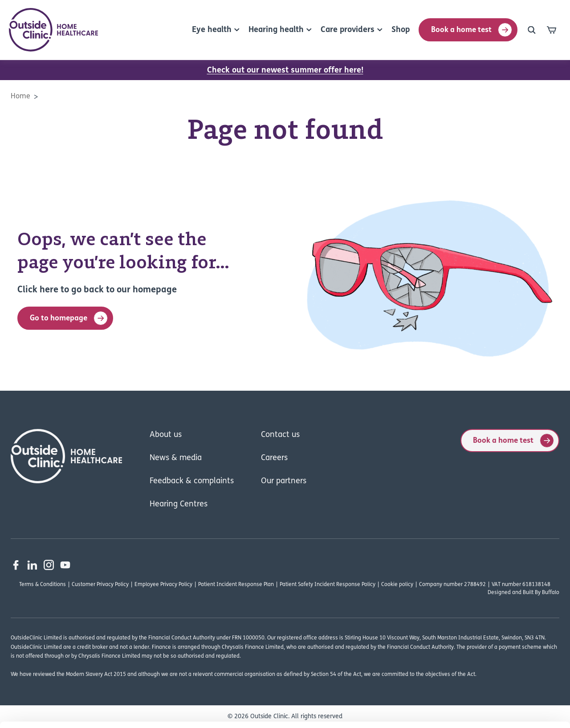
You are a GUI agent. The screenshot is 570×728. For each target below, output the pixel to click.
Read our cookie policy (156, 674)
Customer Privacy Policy (100, 585)
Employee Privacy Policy (163, 585)
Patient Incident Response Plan (236, 585)
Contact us (280, 435)
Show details (467, 710)
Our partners (284, 481)
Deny (496, 652)
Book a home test (472, 30)
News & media (176, 458)
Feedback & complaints (192, 481)
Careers (274, 458)
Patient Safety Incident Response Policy (328, 585)
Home (20, 97)
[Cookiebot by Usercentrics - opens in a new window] (58, 711)
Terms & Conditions (43, 585)
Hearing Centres (179, 504)
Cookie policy (397, 585)
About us (166, 435)
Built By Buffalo (541, 593)
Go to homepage (69, 318)
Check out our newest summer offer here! (285, 71)
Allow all (496, 623)
